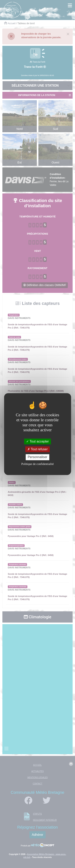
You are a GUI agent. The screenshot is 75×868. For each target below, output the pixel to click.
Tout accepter (37, 441)
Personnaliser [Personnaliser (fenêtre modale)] (38, 457)
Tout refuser (38, 449)
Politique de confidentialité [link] (37, 464)
